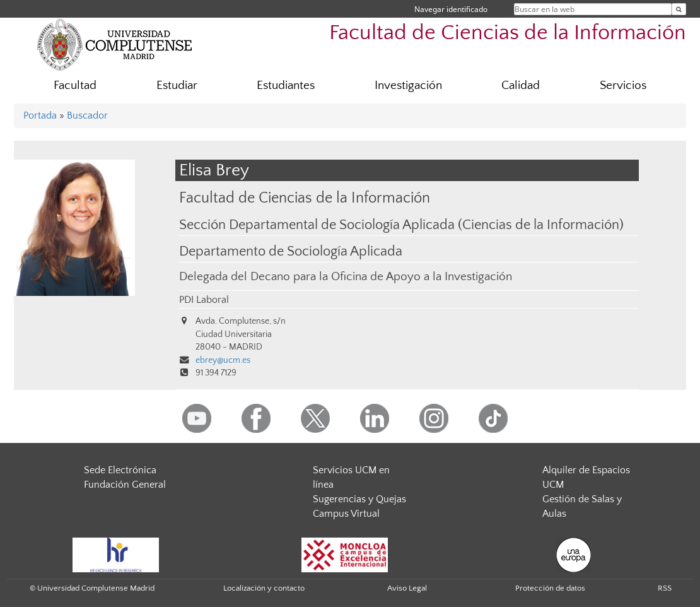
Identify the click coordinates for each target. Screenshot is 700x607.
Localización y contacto (264, 588)
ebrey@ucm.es (223, 360)
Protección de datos (550, 588)
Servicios (623, 85)
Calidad (521, 85)
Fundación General (125, 485)
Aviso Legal (407, 588)
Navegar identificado (451, 9)
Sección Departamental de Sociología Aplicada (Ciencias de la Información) (401, 225)
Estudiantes (286, 85)
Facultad (75, 85)
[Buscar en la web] (679, 9)
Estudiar (177, 85)
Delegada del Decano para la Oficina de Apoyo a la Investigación (346, 277)
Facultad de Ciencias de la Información (508, 33)
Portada (40, 115)
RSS (665, 588)
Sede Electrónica (120, 470)
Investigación (408, 85)
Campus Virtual (346, 514)
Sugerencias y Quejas (359, 499)
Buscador (87, 115)
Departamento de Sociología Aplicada (291, 252)
